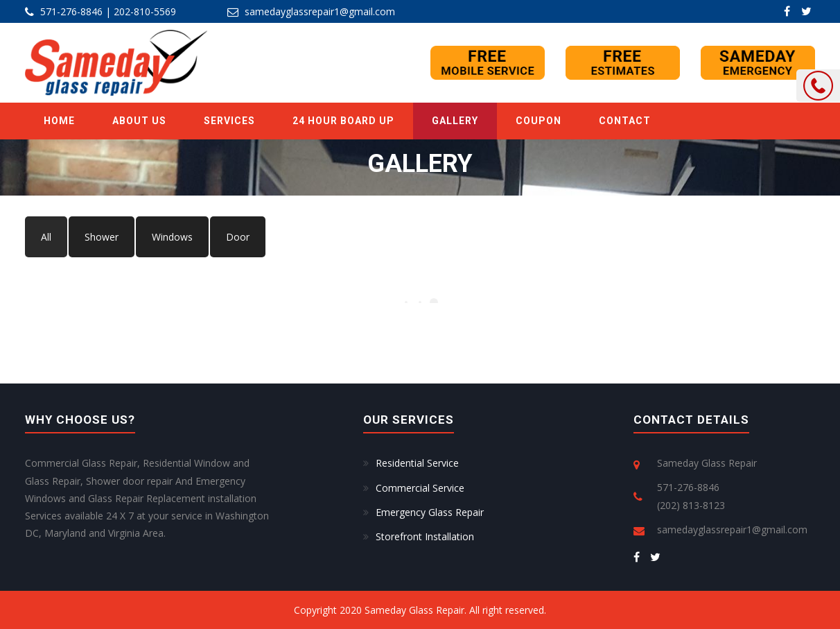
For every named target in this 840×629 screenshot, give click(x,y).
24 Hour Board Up (343, 121)
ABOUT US (139, 121)
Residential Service (417, 463)
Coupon (539, 121)
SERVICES (229, 121)
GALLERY (455, 121)
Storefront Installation (425, 536)
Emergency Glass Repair (430, 512)
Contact (625, 121)
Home (59, 121)
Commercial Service (420, 488)
